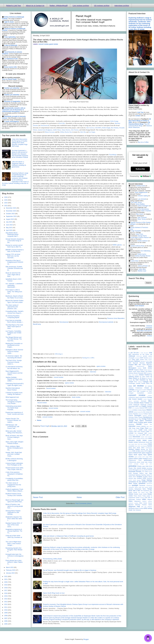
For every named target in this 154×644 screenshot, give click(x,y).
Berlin (150, 366)
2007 (6, 618)
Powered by (140, 176)
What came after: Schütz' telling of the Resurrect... (14, 432)
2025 (6, 200)
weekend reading (133, 503)
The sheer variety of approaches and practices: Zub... (12, 307)
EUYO (130, 410)
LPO (144, 435)
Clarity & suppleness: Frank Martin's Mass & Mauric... (15, 490)
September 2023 (11, 216)
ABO (130, 354)
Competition (141, 393)
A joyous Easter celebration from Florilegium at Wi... (14, 464)
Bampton (131, 361)
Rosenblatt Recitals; (135, 472)
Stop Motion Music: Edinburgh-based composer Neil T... (12, 235)
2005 (6, 624)
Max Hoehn (140, 214)
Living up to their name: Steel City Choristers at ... (14, 537)
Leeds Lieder (148, 430)
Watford (144, 501)
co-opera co (144, 391)
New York (137, 444)
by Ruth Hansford (139, 380)
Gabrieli (131, 415)
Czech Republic (148, 399)
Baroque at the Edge (146, 361)
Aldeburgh (132, 356)
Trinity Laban (146, 496)
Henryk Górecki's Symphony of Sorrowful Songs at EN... (15, 241)
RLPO (146, 470)
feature (144, 410)
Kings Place (144, 428)
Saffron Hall (143, 473)
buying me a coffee (88, 358)
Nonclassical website (106, 322)
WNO (146, 508)
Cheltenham (139, 388)
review (130, 470)
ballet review (140, 360)
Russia (150, 472)
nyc (147, 449)
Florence (141, 414)
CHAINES (98, 128)
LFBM (147, 432)
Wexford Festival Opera (144, 505)
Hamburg (131, 424)
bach (130, 360)
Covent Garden (137, 399)
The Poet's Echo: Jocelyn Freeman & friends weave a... (14, 362)
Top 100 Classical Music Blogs (139, 125)
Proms (139, 466)
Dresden (131, 403)
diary (150, 401)
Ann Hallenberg (145, 251)
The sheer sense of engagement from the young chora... (13, 485)
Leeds (140, 430)
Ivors (151, 426)
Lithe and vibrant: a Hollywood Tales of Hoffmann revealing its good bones (68, 536)
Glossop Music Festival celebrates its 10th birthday (13, 512)
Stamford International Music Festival (13, 389)
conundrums (143, 397)
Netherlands (142, 442)
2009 (6, 613)
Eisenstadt (132, 406)
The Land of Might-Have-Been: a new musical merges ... (14, 544)
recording (149, 468)
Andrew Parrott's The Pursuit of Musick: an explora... (13, 420)
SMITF (130, 480)
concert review (43, 44)
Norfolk (150, 446)
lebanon (131, 430)
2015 (6, 596)
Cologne (131, 393)
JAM (130, 428)
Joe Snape (92, 132)
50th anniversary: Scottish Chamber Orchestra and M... (14, 268)
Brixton (136, 373)
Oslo (151, 457)
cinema (137, 390)
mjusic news (144, 437)
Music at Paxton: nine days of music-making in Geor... (14, 437)
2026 (6, 197)
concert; (150, 395)
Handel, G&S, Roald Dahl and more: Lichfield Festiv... (14, 454)
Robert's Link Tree (14, 6)
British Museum (148, 370)
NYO (151, 449)
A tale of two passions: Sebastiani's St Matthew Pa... (14, 474)
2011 (6, 607)
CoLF (150, 391)
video (144, 499)
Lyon (151, 435)
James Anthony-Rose (138, 246)
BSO (145, 373)
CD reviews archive (102, 6)
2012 (6, 604)
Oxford (131, 459)
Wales (131, 501)
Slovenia (150, 478)
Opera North (133, 455)
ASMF (141, 358)
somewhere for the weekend (138, 482)
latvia (151, 428)
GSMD (131, 422)
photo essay (141, 462)
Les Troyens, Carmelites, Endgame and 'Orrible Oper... (14, 333)
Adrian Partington (143, 206)
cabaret (140, 382)
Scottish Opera (147, 477)
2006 (6, 621)
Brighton (137, 370)
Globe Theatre (138, 417)
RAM (147, 466)
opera (150, 451)
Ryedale (135, 473)
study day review (143, 487)
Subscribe (140, 169)
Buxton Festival (144, 375)
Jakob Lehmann (143, 266)
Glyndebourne (147, 417)
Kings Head (136, 428)
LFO (151, 432)
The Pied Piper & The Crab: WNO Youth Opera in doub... (14, 327)
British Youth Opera (134, 371)
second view (132, 478)
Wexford (131, 505)
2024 (6, 203)
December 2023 (11, 208)
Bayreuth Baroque (139, 363)
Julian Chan (139, 234)
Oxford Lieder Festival (140, 459)
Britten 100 (144, 371)
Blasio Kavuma (50, 132)
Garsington (138, 415)
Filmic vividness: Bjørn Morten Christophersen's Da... (14, 448)
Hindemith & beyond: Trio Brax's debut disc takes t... (14, 519)
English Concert (147, 406)
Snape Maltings (147, 480)
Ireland (138, 426)
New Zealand (144, 444)
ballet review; (148, 360)
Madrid (130, 437)
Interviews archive (122, 6)
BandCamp (37, 324)
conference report (134, 397)
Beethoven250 (140, 366)
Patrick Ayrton (142, 254)
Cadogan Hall (147, 382)
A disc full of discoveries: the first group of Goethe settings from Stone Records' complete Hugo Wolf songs (80, 513)
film (142, 412)
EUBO (150, 408)
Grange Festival (147, 419)
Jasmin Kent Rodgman (45, 130)
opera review (101, 366)
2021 (6, 579)
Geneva (145, 416)
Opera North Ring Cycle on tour (54, 593)
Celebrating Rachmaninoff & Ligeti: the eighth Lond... (15, 384)
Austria (146, 358)
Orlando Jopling (143, 196)
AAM (150, 353)
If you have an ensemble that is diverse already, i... (15, 321)
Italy (148, 426)
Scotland (139, 477)
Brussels (141, 373)
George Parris (142, 236)
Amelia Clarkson (142, 241)
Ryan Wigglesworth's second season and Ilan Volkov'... (14, 373)
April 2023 (9, 230)
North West (141, 448)
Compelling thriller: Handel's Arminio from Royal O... (15, 312)
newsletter (131, 446)
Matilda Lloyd (142, 271)
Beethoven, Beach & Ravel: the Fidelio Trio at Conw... (15, 297)
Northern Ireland (134, 449)
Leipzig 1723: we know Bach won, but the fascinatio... (13, 256)
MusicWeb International (145, 331)
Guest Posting (138, 422)
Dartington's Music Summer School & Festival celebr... (14, 351)
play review (149, 462)
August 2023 (10, 219)
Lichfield (131, 433)
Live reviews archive (81, 6)
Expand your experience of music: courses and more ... (15, 414)
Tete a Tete (136, 491)
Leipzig (131, 432)
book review (76, 397)
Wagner (150, 499)
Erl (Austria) (136, 408)
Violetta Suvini (141, 186)
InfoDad (149, 336)
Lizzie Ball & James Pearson (140, 237)
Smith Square (137, 480)
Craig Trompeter (136, 231)
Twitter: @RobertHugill (59, 6)
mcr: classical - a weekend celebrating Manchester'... (14, 285)
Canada (138, 383)
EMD (137, 406)
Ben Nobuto (115, 128)
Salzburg (138, 475)
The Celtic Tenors (136, 202)
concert (150, 393)
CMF (138, 391)
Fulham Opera (148, 414)
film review (146, 412)
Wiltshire (150, 507)
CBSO (148, 383)
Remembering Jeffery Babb (52, 559)
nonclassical (144, 446)
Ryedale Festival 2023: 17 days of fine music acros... (14, 525)
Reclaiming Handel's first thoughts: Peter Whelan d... (14, 550)
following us (59, 354)
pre (147, 464)
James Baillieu (140, 204)
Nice (136, 446)
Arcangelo (131, 358)
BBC (136, 365)
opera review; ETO (140, 457)
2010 (6, 610)
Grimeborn (149, 421)
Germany (131, 417)
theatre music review (141, 494)
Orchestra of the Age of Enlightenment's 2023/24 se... (14, 262)
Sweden (131, 489)
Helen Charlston (146, 211)
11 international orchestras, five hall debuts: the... (14, 368)
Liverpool (140, 433)
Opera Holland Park (135, 453)
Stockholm (142, 485)
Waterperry (137, 501)
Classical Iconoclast (149, 327)
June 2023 (9, 225)
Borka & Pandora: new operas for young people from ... (14, 506)
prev (151, 464)
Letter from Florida (139, 432)
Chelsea (131, 388)
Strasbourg (149, 486)
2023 (6, 206)
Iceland (146, 424)
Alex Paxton (75, 130)
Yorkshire (138, 510)
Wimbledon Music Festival (136, 508)
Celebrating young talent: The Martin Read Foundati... (14, 408)
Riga (143, 470)
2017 (6, 590)
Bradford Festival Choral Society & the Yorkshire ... (14, 495)
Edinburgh (136, 405)
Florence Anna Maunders (116, 318)
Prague (142, 464)
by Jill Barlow (142, 378)
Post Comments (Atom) (84, 503)
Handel (139, 424)
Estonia (142, 408)
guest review (54, 44)
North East (132, 448)
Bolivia (140, 368)
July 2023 (9, 222)
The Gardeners (145, 491)
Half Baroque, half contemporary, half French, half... (12, 427)
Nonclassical (45, 125)
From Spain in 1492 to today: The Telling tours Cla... (14, 292)
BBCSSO (149, 365)
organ (147, 457)
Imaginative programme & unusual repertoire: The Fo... (14, 531)
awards (150, 358)
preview (133, 466)
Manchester (137, 437)
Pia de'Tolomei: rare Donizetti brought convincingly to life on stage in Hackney (70, 570)
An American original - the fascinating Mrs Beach (14, 357)
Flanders (136, 414)
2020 (6, 582)
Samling (144, 475)
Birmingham (132, 368)
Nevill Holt (149, 442)
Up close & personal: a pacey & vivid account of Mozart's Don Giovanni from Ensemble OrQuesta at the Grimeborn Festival (20, 154)
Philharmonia (132, 462)
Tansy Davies (66, 130)
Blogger (86, 639)
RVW (130, 473)
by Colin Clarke (145, 377)
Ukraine (142, 498)
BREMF (131, 370)
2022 (6, 576)
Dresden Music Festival (142, 403)
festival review (137, 412)
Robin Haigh (106, 128)
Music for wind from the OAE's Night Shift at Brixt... (13, 275)
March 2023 (10, 567)
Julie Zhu (83, 132)
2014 (6, 599)
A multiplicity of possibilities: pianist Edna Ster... (14, 479)
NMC (139, 446)
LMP (146, 433)
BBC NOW (142, 365)
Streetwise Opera (133, 487)
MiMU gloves (117, 245)
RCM (150, 466)
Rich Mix (62, 123)
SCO (134, 477)
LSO (147, 435)
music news (141, 440)
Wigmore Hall (134, 506)
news (150, 444)
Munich (150, 437)
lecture (136, 430)
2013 (6, 602)
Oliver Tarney (142, 219)
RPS (146, 472)
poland (130, 464)
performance (148, 460)
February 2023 (11, 570)
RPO (143, 472)
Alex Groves (90, 128)
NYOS (130, 451)
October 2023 (11, 214)
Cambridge (132, 383)
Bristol (141, 370)
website (150, 501)
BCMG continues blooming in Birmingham (14, 460)
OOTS (146, 451)
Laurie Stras (134, 261)
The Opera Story (143, 492)
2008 (6, 616)
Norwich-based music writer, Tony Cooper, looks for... (15, 469)
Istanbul (143, 426)
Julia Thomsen (142, 217)
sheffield (139, 478)
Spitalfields (142, 483)
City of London (143, 390)
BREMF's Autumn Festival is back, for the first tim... (15, 251)
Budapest (150, 373)
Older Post (120, 497)
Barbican (137, 361)
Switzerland (138, 489)
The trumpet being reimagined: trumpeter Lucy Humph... (13, 402)
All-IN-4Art (139, 356)
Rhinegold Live (137, 470)
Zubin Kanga (114, 121)
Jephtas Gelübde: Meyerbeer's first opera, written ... (14, 379)
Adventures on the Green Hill (142, 354)
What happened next (12, 397)
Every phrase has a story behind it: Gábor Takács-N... (14, 562)
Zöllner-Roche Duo (66, 132)
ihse (151, 424)
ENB (140, 406)
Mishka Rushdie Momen (143, 256)
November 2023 (11, 211)
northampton (149, 448)
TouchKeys (113, 155)
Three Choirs (138, 496)
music (146, 438)
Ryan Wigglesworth (141, 192)
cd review (138, 386)
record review (59, 377)
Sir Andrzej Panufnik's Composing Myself (13, 317)
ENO (130, 408)
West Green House (146, 503)
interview (93, 372)
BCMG (130, 366)
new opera (131, 444)
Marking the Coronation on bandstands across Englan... (14, 345)
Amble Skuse (57, 130)
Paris (140, 460)
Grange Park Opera (136, 421)
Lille (136, 433)
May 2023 (9, 228)
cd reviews (149, 386)
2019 (6, 585)
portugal (136, 464)
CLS (134, 391)
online (142, 451)
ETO (146, 408)
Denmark (144, 401)
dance (130, 401)
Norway (143, 449)
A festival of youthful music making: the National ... (14, 394)
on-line (138, 451)
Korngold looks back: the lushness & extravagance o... (15, 556)
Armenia (137, 358)
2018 (6, 588)
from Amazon (140, 306)
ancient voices (147, 356)
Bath (130, 363)
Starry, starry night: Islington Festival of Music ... (15, 443)
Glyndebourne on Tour (135, 419)
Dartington (136, 401)
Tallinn (144, 489)
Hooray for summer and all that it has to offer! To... (14, 246)
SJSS (144, 478)
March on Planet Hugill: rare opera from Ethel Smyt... (15, 501)
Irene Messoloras (143, 209)
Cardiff (143, 383)
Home (39, 420)
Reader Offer (132, 468)
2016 (6, 593)
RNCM (150, 470)
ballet (133, 360)
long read (139, 435)
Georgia (150, 416)
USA (146, 498)
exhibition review (137, 410)
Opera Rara (142, 455)
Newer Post (38, 497)
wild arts (144, 507)
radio (143, 466)
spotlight (135, 485)
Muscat (142, 438)
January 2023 (11, 573)
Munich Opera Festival (134, 438)
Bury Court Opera (134, 375)
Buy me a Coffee (143, 142)
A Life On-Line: (144, 353)
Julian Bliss (142, 269)
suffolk (150, 487)
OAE (134, 451)
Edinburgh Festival (146, 405)
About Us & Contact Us (35, 6)
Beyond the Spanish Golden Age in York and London (15, 301)
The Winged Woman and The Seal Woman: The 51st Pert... (14, 339)
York (134, 510)
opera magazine (147, 453)
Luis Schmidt (142, 199)
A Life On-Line (134, 353)
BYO (136, 382)
